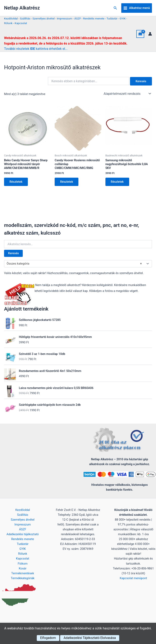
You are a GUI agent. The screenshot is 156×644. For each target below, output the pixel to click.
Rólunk (8, 23)
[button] (115, 8)
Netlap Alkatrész (22, 8)
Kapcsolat (21, 23)
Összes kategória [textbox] (74, 264)
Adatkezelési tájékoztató (23, 534)
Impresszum (64, 18)
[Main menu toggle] (137, 8)
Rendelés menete (94, 18)
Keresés (13, 254)
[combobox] (78, 264)
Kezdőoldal (11, 18)
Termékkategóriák (23, 578)
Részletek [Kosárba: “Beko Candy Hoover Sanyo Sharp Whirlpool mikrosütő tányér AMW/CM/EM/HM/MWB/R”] (16, 182)
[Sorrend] (127, 94)
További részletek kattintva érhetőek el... (36, 49)
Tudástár (112, 18)
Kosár (23, 568)
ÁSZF (78, 18)
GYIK (123, 18)
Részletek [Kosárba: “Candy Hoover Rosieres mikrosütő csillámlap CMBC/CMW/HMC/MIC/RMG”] (67, 182)
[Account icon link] (150, 34)
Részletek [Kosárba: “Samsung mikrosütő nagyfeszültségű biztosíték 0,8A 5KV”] (118, 182)
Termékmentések (23, 573)
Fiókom (23, 564)
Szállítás (25, 18)
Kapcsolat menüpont (133, 578)
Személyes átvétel (44, 18)
